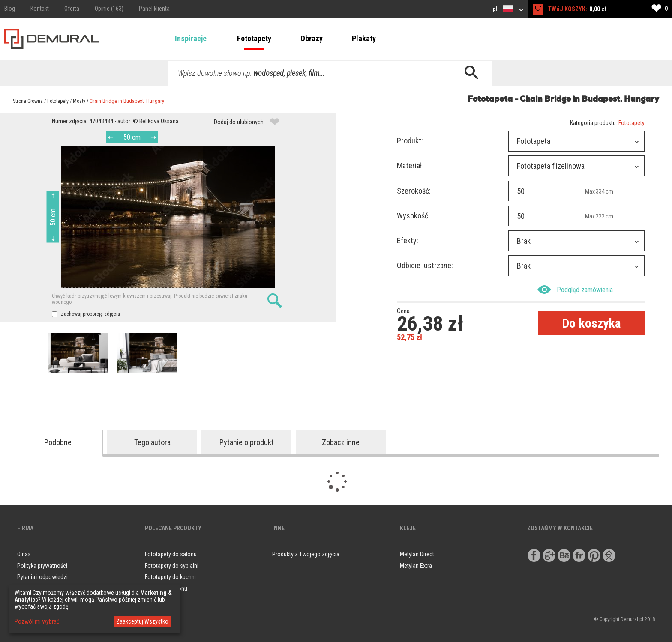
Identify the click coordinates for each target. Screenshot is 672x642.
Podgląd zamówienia (575, 290)
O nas (24, 554)
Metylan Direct (417, 554)
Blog (10, 9)
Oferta (72, 9)
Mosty (79, 101)
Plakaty (364, 38)
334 (600, 191)
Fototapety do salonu (171, 554)
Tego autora (152, 442)
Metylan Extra (416, 566)
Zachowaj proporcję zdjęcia (86, 314)
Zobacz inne (341, 442)
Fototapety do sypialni (172, 566)
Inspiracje (191, 38)
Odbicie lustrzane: (425, 265)
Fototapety (254, 38)
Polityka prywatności (42, 566)
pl (508, 9)
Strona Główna (28, 101)
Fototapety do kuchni (170, 577)
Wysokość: (413, 216)
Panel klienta (154, 9)
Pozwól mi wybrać (37, 621)
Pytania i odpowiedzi (42, 577)
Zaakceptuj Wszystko (142, 621)
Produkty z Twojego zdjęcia (306, 554)
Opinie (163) (109, 9)
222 (600, 216)
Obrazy (312, 38)
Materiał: (410, 166)
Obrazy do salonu (166, 588)
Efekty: (408, 240)
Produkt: (410, 141)
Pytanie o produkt (247, 442)
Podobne (58, 442)
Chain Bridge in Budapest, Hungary (127, 101)
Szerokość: (414, 191)
